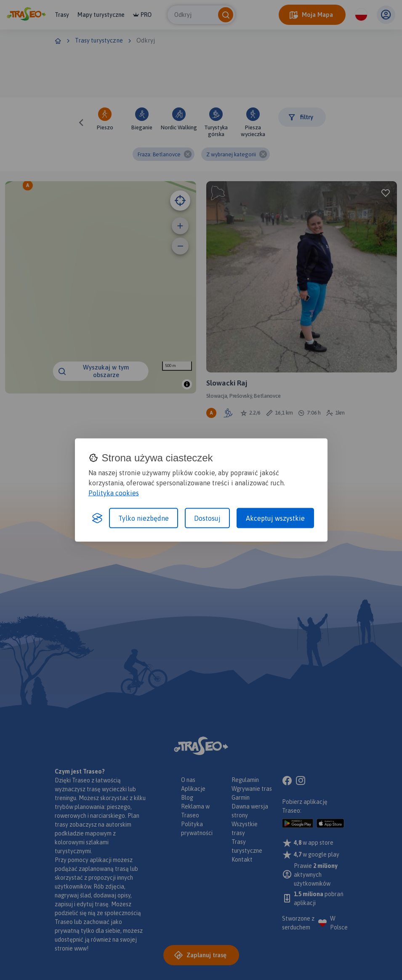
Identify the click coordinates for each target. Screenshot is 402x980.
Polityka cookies (114, 493)
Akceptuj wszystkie (275, 518)
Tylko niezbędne (144, 518)
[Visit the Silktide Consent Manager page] (97, 518)
